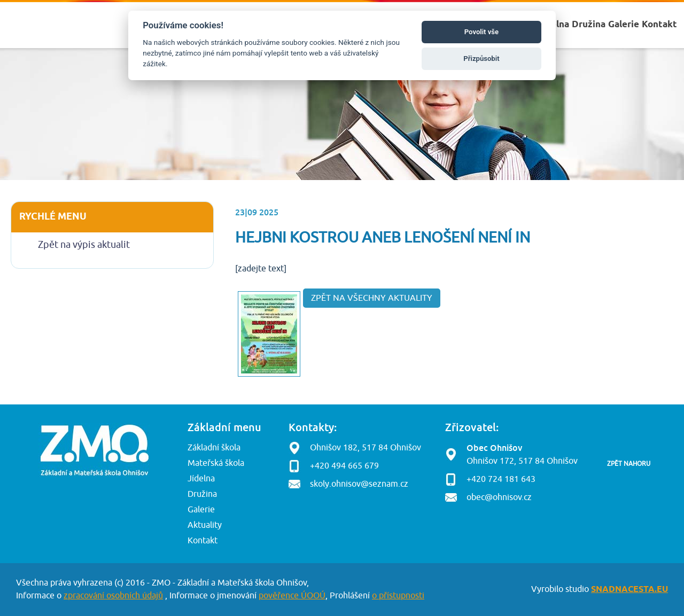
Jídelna (201, 479)
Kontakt (203, 541)
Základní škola (214, 448)
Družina (202, 494)
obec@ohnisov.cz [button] (499, 497)
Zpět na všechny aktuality (372, 298)
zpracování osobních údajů (113, 596)
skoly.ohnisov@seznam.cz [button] (359, 484)
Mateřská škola (216, 463)
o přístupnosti (398, 596)
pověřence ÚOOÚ (292, 596)
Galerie (201, 510)
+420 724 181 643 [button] (501, 479)
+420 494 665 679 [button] (344, 466)
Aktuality (205, 525)
